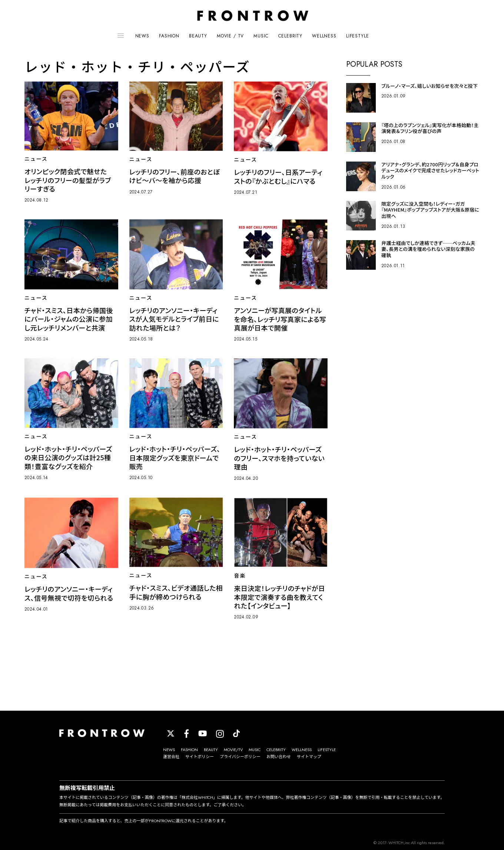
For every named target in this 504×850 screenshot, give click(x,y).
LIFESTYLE (358, 36)
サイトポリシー (200, 757)
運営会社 (171, 757)
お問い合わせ (279, 757)
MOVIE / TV (230, 36)
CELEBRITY (291, 36)
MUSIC (261, 36)
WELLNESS (324, 36)
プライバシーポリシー (240, 757)
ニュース (36, 159)
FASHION (169, 36)
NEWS (142, 36)
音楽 (240, 576)
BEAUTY (198, 36)
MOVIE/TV (233, 750)
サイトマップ (309, 757)
